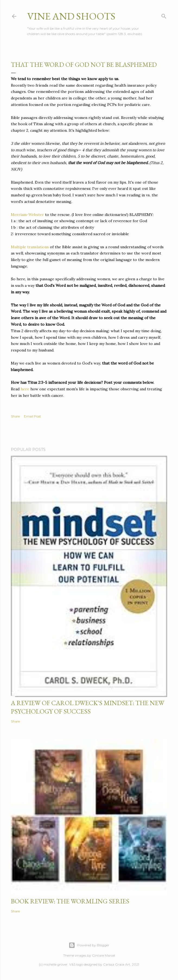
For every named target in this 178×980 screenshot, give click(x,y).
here (26, 389)
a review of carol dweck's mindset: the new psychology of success (88, 707)
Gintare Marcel (104, 955)
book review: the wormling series (70, 901)
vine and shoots (71, 16)
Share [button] (15, 416)
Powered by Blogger (89, 945)
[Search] (164, 15)
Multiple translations (30, 247)
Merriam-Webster (28, 215)
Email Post (32, 416)
